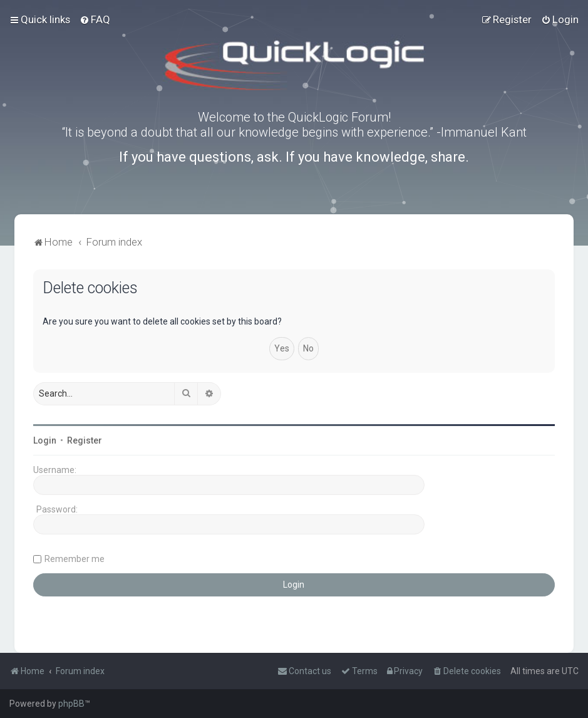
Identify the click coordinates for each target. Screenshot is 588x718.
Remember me (75, 559)
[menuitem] (95, 19)
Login (45, 440)
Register (85, 440)
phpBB (71, 704)
